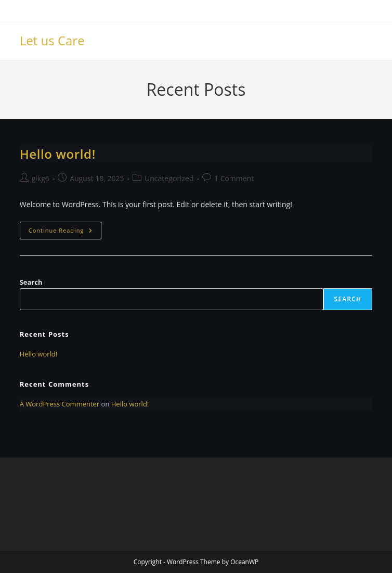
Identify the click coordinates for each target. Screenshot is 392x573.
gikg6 (41, 178)
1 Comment (234, 178)
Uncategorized (169, 178)
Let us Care (52, 40)
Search (31, 282)
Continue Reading (65, 232)
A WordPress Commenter (60, 404)
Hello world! (58, 154)
